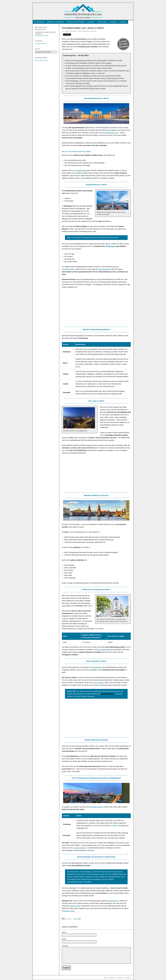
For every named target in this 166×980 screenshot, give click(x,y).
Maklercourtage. (70, 911)
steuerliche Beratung (107, 694)
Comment (65, 946)
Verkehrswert (110, 246)
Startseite (39, 22)
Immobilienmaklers (68, 269)
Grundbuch (115, 826)
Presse (105, 978)
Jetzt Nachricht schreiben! (42, 36)
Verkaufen (102, 22)
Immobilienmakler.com (41, 44)
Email (64, 939)
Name (64, 932)
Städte (113, 22)
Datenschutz (120, 978)
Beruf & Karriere (55, 22)
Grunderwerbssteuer (79, 848)
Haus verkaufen (99, 683)
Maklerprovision (75, 906)
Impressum (128, 978)
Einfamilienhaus (97, 667)
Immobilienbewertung (110, 133)
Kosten (127, 843)
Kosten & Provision (75, 22)
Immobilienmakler (81, 170)
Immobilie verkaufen (97, 807)
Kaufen (91, 22)
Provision (65, 619)
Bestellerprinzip (113, 901)
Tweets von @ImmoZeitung (41, 60)
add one (76, 919)
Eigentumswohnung (105, 269)
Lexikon (123, 22)
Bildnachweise (112, 978)
